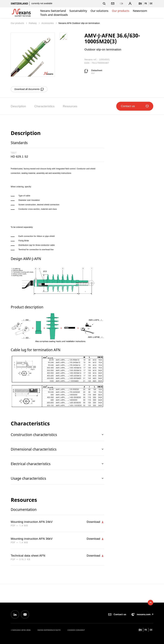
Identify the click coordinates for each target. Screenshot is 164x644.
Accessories (48, 23)
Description (18, 106)
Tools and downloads (54, 15)
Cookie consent (76, 630)
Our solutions (100, 11)
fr (146, 3)
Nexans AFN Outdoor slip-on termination (79, 23)
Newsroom (140, 11)
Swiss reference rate (49, 630)
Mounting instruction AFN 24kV (32, 522)
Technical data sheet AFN (28, 556)
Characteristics (44, 106)
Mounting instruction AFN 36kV (32, 539)
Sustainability (78, 11)
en (140, 3)
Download (95, 522)
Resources (70, 106)
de (151, 3)
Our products (121, 11)
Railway (33, 23)
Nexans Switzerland (53, 11)
